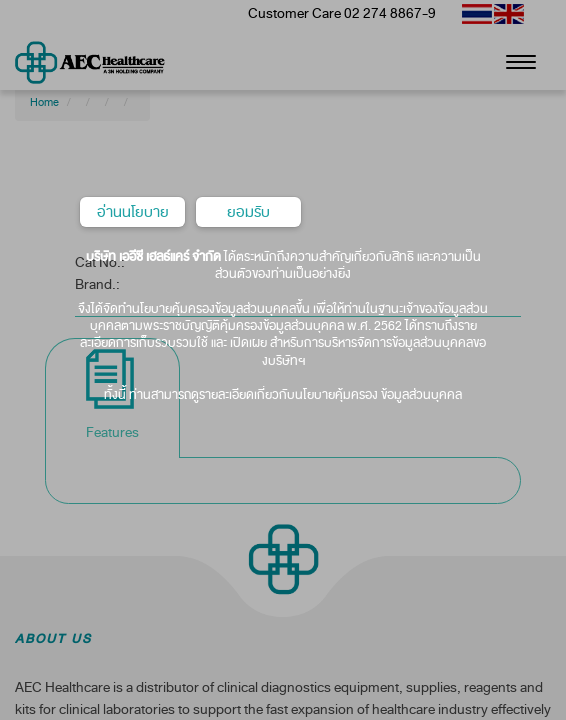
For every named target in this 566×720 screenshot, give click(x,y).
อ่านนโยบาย (133, 212)
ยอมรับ (248, 212)
